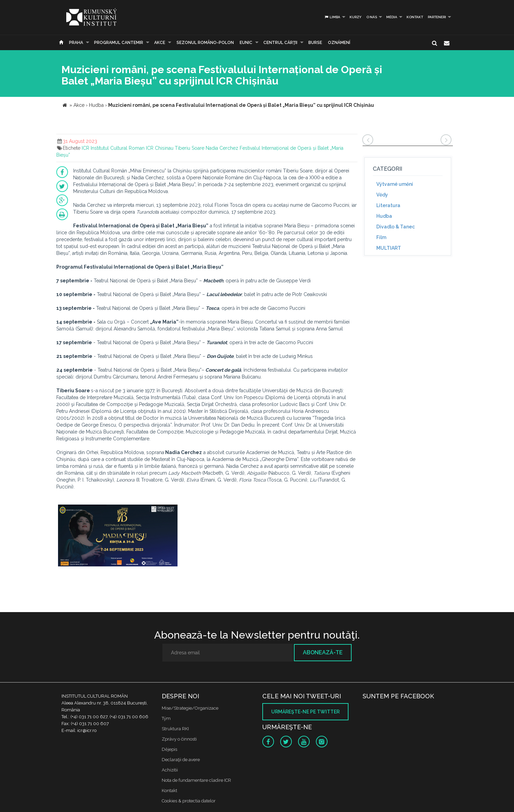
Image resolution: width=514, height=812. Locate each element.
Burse (315, 43)
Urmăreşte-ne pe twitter (305, 712)
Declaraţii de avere (181, 760)
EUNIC (246, 43)
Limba (332, 17)
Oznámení (339, 43)
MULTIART (389, 248)
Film (381, 237)
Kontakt (415, 17)
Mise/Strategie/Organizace (190, 708)
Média (392, 17)
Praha (76, 43)
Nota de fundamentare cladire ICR (196, 780)
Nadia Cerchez (222, 148)
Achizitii (170, 770)
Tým (166, 718)
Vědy (382, 195)
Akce (160, 43)
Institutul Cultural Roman (118, 148)
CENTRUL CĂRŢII (280, 43)
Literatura (388, 205)
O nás (372, 17)
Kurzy (356, 17)
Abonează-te (323, 652)
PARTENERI (437, 17)
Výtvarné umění (395, 184)
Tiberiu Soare (190, 148)
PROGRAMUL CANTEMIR (119, 43)
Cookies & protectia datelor (189, 801)
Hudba (384, 216)
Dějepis (169, 749)
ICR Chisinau (160, 148)
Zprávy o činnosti (179, 739)
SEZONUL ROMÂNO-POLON (205, 43)
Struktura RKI (175, 729)
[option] (118, 536)
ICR (85, 148)
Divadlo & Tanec (396, 227)
